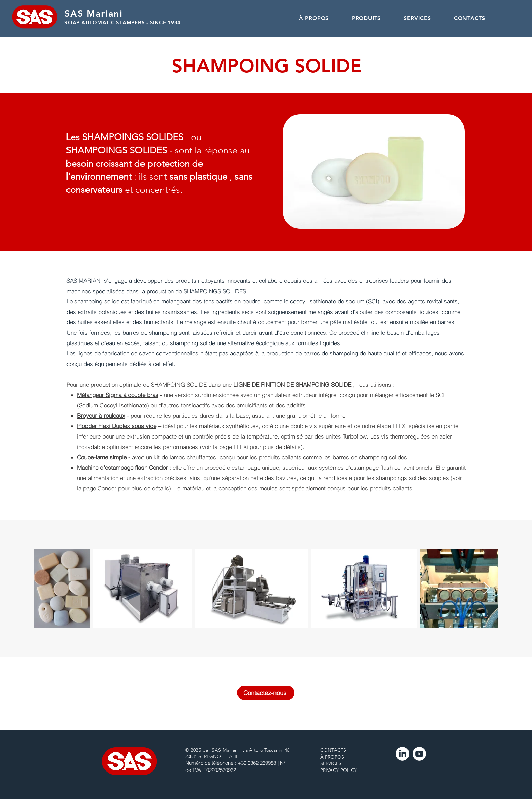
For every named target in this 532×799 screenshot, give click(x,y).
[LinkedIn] (402, 754)
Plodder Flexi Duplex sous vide (117, 426)
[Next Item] (487, 588)
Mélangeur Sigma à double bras (118, 395)
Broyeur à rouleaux (101, 416)
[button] (366, 18)
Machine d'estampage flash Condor (122, 468)
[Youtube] (419, 754)
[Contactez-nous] (266, 693)
